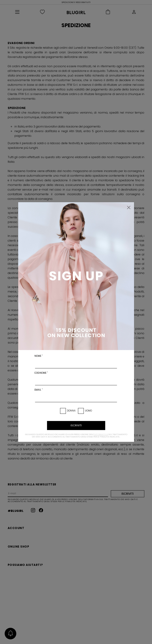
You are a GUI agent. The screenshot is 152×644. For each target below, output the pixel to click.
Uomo (88, 411)
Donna (71, 411)
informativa (101, 434)
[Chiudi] (129, 207)
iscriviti (76, 425)
